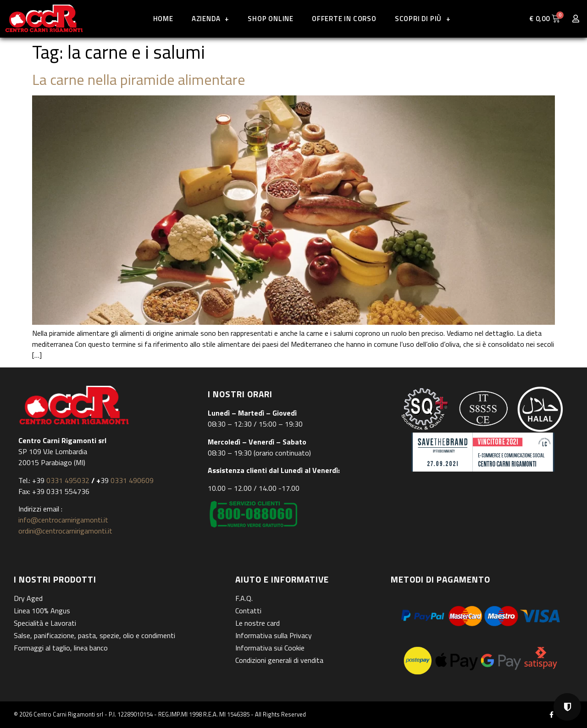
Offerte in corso (344, 19)
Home (163, 19)
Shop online (271, 19)
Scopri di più (423, 19)
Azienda (210, 19)
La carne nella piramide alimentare (139, 79)
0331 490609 (131, 480)
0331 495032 (68, 480)
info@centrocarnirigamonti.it (63, 520)
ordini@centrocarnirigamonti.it (65, 531)
